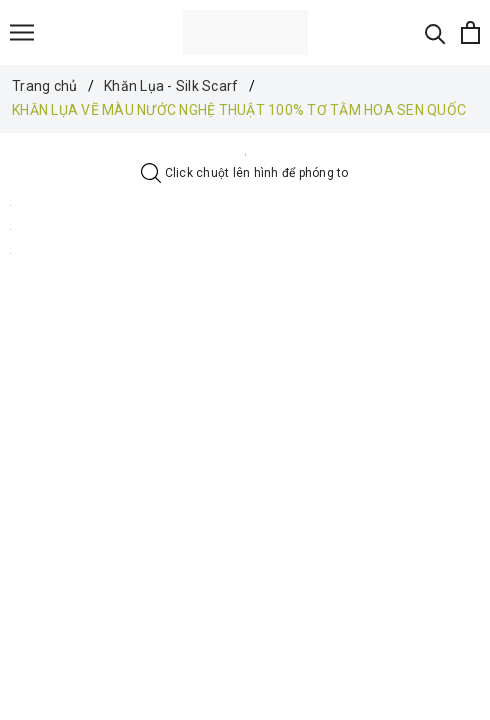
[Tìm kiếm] (435, 32)
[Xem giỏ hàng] (470, 32)
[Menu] (22, 32)
